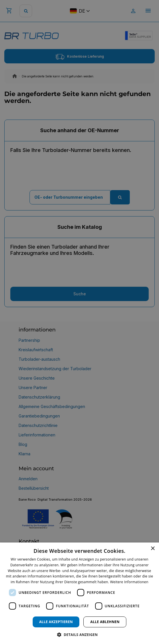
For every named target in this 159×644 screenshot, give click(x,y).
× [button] (153, 549)
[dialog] (79, 593)
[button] (79, 634)
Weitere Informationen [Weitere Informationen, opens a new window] (129, 582)
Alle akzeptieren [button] (56, 622)
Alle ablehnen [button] (105, 622)
